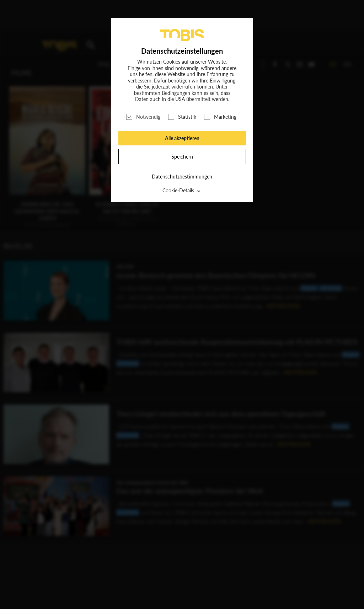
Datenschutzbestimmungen (182, 177)
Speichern (182, 157)
